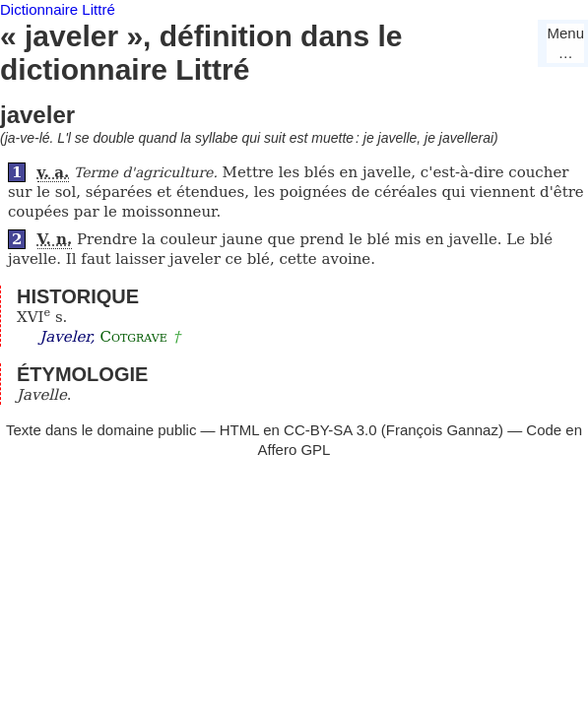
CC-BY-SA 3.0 (330, 430)
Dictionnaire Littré (58, 9)
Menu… (565, 43)
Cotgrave (133, 337)
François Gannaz (442, 430)
